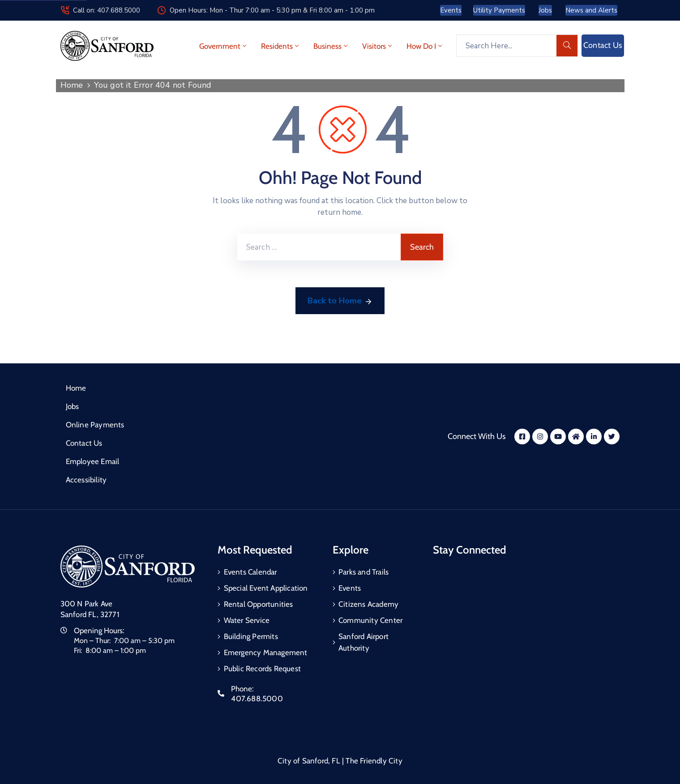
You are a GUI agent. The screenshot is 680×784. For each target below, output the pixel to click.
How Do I (425, 46)
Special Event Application (266, 588)
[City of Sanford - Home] (107, 46)
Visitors (378, 46)
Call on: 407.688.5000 (107, 10)
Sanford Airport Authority (364, 642)
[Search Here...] (506, 46)
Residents (281, 46)
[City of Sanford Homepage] (128, 566)
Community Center (370, 620)
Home (72, 85)
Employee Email (93, 461)
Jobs (73, 406)
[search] (567, 46)
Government (224, 46)
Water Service (247, 620)
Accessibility (86, 480)
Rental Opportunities (259, 604)
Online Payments (95, 425)
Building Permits (251, 636)
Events (350, 588)
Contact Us (84, 443)
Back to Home (340, 301)
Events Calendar (250, 572)
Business (331, 46)
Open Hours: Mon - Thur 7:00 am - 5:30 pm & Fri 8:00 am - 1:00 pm (272, 10)
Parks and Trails (364, 572)
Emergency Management (266, 652)
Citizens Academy (368, 604)
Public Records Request (262, 669)
